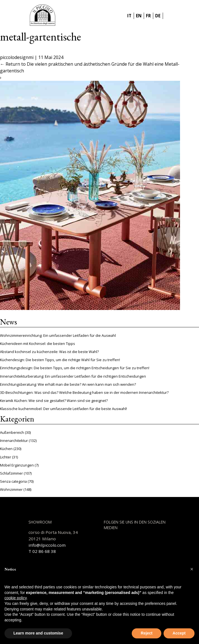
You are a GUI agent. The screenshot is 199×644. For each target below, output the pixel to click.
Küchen (6, 449)
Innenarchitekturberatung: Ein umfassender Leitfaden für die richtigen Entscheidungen (73, 376)
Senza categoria (13, 481)
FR (148, 16)
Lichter (6, 457)
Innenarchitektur (14, 441)
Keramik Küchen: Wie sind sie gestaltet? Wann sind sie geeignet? (54, 401)
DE (158, 16)
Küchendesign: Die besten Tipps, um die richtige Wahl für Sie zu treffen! (60, 360)
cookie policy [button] (15, 598)
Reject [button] (147, 633)
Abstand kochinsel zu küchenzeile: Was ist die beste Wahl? (49, 352)
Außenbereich (12, 432)
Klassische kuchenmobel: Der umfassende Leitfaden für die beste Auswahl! (63, 409)
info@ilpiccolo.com (47, 545)
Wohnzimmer (11, 489)
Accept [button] (179, 633)
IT (129, 16)
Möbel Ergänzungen (17, 465)
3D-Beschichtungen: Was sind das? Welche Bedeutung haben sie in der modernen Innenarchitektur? (84, 392)
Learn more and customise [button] (38, 633)
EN (139, 16)
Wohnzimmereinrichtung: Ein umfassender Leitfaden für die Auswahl (58, 335)
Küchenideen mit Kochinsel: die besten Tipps (38, 344)
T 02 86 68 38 (42, 551)
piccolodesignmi (17, 57)
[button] (192, 569)
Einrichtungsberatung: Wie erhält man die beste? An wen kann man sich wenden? (68, 384)
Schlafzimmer (11, 473)
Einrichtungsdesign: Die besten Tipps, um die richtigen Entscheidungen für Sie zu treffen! (75, 368)
